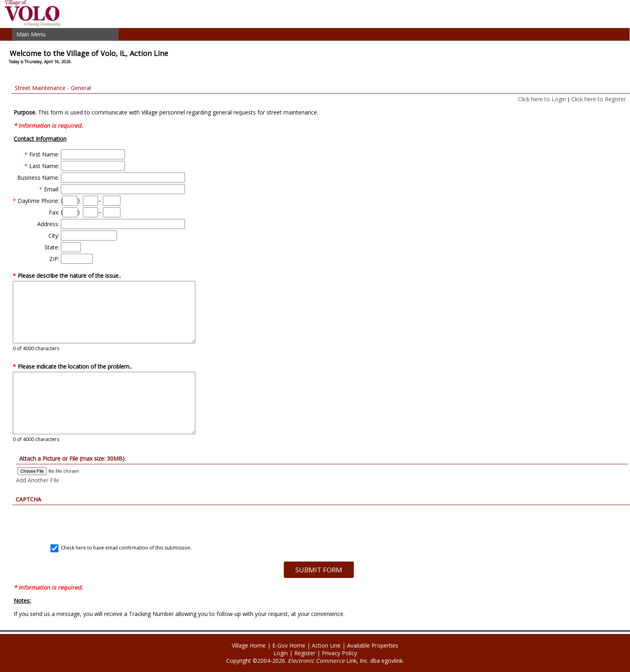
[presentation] (319, 521)
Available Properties (373, 645)
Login (281, 653)
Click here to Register (599, 99)
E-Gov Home (289, 645)
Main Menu (31, 34)
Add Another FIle (38, 480)
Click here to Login (542, 99)
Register (305, 653)
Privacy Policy (339, 653)
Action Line (326, 645)
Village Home (249, 645)
